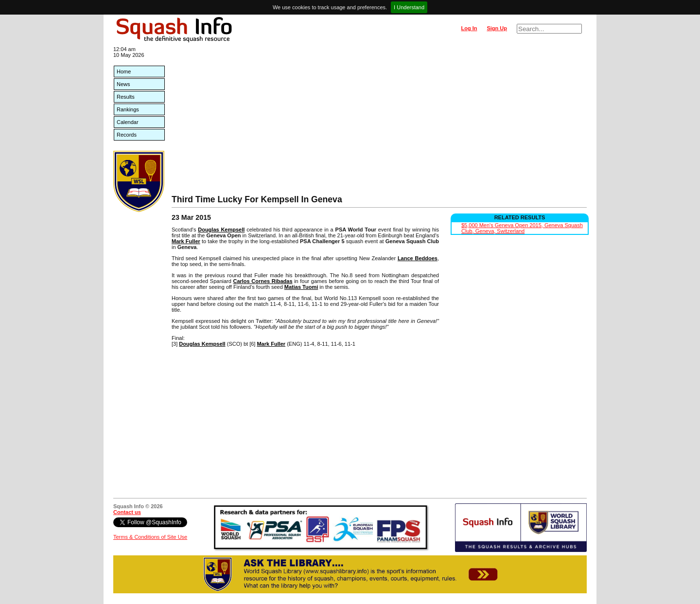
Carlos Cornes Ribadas (262, 281)
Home (124, 71)
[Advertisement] (379, 122)
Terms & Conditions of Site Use (150, 537)
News (123, 84)
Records (127, 135)
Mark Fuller (186, 241)
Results (126, 97)
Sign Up (497, 28)
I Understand (409, 7)
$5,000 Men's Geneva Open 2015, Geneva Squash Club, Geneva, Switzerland (522, 228)
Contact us (127, 512)
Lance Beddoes (418, 258)
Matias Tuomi (301, 287)
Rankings (128, 109)
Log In (469, 28)
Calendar (128, 122)
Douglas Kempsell (221, 230)
